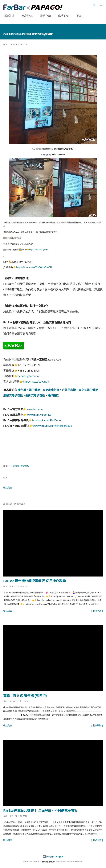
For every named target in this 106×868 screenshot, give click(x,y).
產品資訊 (27, 16)
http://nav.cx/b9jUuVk (36, 382)
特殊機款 (53, 395)
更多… (80, 16)
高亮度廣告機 (51, 390)
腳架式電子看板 (13, 395)
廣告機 (22, 390)
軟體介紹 (45, 16)
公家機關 (15, 466)
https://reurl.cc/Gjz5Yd (39, 250)
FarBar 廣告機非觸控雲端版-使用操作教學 (35, 581)
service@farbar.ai (29, 376)
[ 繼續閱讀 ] (97, 611)
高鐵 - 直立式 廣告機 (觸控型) (25, 696)
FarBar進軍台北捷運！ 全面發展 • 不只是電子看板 (40, 811)
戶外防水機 (69, 390)
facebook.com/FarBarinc (47, 420)
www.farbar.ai (35, 409)
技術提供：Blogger (53, 857)
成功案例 (63, 16)
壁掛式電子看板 (35, 395)
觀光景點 (25, 466)
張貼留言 (8, 488)
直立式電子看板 (88, 390)
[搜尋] (94, 5)
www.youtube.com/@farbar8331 (52, 426)
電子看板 (34, 390)
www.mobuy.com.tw (39, 415)
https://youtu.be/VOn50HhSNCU (34, 267)
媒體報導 (9, 16)
